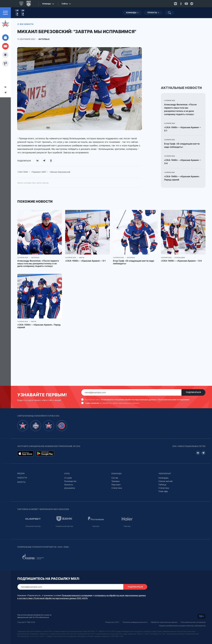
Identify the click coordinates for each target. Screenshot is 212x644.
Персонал (116, 485)
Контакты (69, 485)
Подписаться (193, 392)
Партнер (96, 526)
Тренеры (116, 481)
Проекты (152, 13)
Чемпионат (165, 474)
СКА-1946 (23, 172)
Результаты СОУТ (112, 622)
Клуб (67, 474)
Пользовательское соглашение (193, 622)
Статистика (117, 488)
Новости (22, 478)
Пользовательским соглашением (174, 400)
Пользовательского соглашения (77, 595)
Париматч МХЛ (39, 172)
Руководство (70, 481)
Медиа (21, 473)
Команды (131, 13)
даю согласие (93, 403)
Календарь (164, 478)
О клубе (68, 478)
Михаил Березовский (60, 172)
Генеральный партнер (64, 526)
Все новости (25, 24)
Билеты (21, 482)
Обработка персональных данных (164, 622)
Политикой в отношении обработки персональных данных (128, 400)
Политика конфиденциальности (135, 622)
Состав (115, 478)
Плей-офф (163, 491)
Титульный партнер (33, 526)
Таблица (162, 485)
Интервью (44, 39)
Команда (116, 474)
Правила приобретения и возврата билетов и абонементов (182, 626)
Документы (70, 488)
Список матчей (165, 481)
